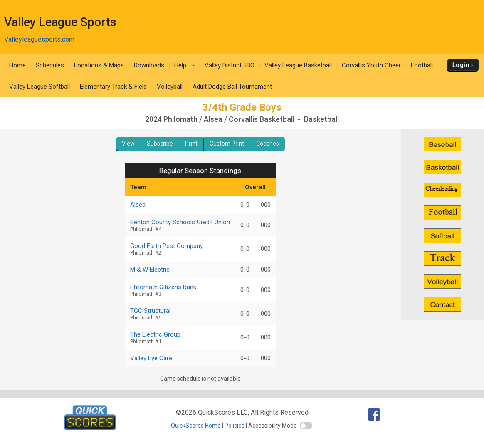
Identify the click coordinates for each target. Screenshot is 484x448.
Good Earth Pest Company (180, 249)
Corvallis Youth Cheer (371, 65)
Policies (235, 426)
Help (186, 65)
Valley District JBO (230, 65)
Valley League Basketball (298, 65)
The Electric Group (180, 338)
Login (461, 65)
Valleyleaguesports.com (39, 39)
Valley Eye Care (151, 358)
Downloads (149, 65)
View (128, 144)
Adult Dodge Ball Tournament (232, 87)
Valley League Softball (40, 87)
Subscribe (160, 144)
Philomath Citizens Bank (180, 290)
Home (17, 65)
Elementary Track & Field (113, 87)
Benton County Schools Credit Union (180, 225)
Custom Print (227, 144)
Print (191, 144)
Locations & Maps (99, 65)
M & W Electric (150, 270)
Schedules (50, 65)
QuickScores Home (196, 426)
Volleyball (170, 87)
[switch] (306, 426)
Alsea (138, 205)
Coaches (268, 144)
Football (422, 65)
